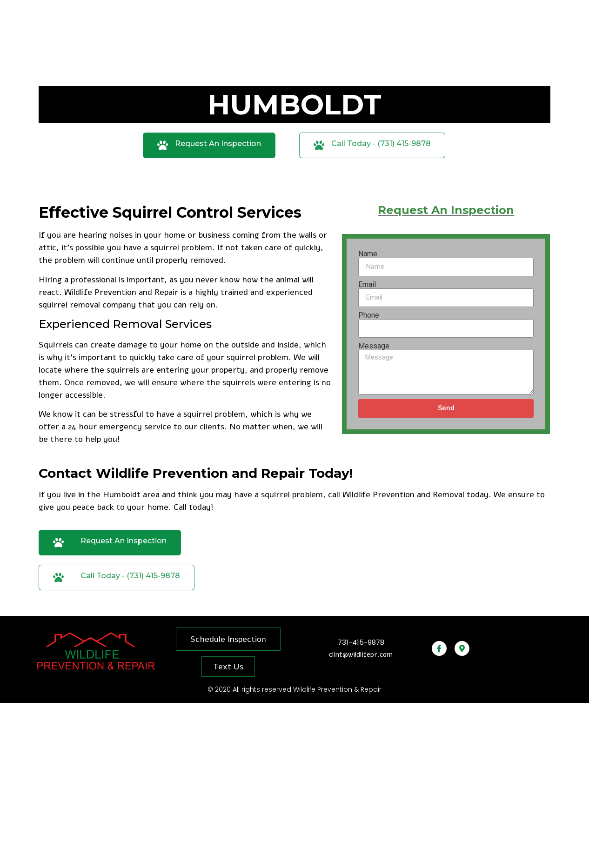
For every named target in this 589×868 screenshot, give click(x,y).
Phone (369, 315)
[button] (209, 145)
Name (368, 254)
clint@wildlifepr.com (361, 654)
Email (367, 285)
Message (374, 346)
